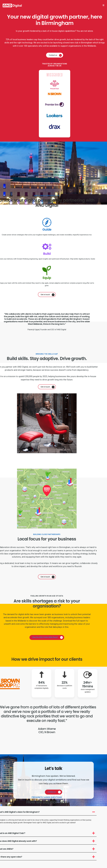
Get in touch (45, 295)
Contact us (53, 55)
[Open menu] (103, 5)
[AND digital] (12, 5)
